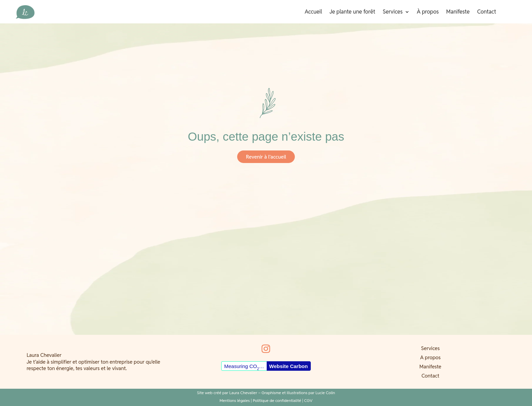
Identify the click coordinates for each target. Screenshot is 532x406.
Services (393, 12)
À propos (428, 12)
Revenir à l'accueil (266, 157)
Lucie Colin (325, 393)
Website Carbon (288, 366)
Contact (487, 12)
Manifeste (458, 12)
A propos (430, 357)
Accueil (313, 12)
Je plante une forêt (352, 12)
